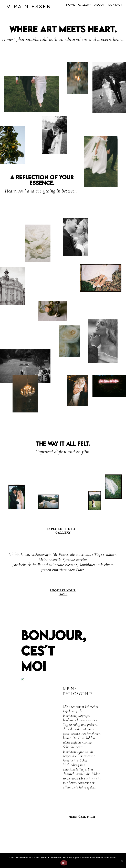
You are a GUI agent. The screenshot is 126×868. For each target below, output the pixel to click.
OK (64, 863)
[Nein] (122, 861)
